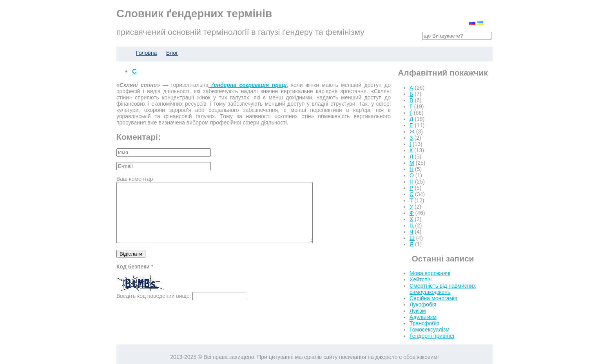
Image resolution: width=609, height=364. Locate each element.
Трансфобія (424, 323)
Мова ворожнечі (430, 273)
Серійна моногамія (433, 298)
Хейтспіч (420, 279)
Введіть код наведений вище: (154, 308)
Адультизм (423, 317)
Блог (172, 53)
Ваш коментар (135, 179)
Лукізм (418, 311)
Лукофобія (423, 305)
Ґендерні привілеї (432, 336)
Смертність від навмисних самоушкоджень (443, 289)
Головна (146, 53)
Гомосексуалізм (430, 330)
